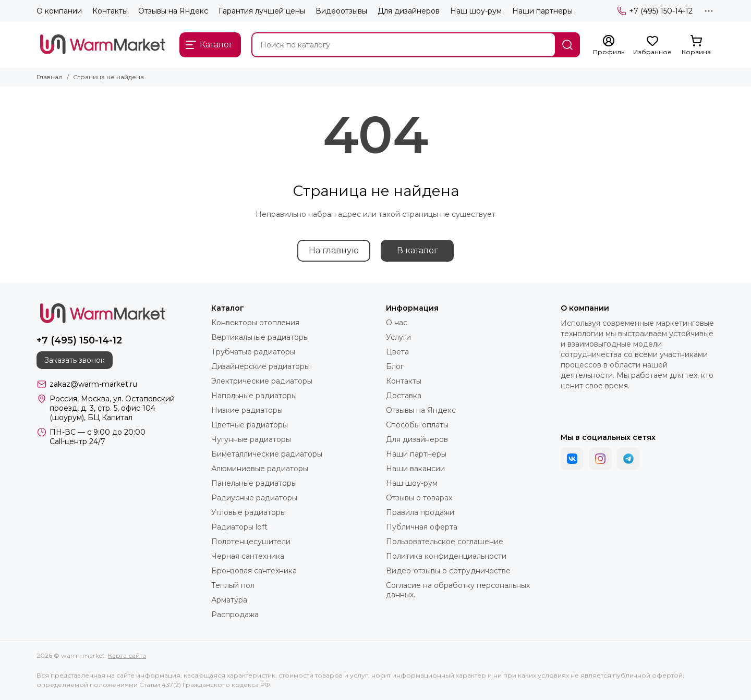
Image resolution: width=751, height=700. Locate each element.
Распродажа (235, 615)
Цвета (397, 352)
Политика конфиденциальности (446, 556)
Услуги (398, 337)
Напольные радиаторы (254, 396)
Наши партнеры (542, 11)
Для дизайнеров (409, 11)
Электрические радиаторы (262, 381)
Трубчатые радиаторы (253, 352)
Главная (50, 77)
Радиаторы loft (239, 527)
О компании (59, 11)
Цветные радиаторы (250, 425)
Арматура (229, 600)
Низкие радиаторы (247, 410)
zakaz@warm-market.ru (93, 384)
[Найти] (567, 45)
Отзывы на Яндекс (173, 11)
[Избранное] (652, 45)
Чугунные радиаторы (251, 439)
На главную (334, 250)
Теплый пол (233, 585)
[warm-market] (103, 45)
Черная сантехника (248, 556)
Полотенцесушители (251, 542)
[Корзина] (696, 45)
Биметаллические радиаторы (267, 454)
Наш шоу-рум (476, 11)
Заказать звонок (75, 360)
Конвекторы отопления (255, 323)
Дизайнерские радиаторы (261, 366)
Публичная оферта (422, 527)
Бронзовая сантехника (254, 571)
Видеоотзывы (341, 11)
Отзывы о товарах (419, 498)
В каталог (417, 250)
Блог (395, 366)
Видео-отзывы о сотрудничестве (448, 571)
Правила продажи (420, 512)
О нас (397, 323)
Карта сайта (127, 655)
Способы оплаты (417, 425)
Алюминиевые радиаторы (260, 469)
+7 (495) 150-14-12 (655, 11)
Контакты (110, 11)
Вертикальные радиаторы (260, 337)
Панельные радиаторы (254, 483)
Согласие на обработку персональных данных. (458, 590)
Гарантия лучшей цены (262, 11)
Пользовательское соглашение (445, 542)
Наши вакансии (415, 469)
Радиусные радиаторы (254, 498)
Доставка (404, 396)
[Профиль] (609, 45)
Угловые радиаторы (249, 512)
